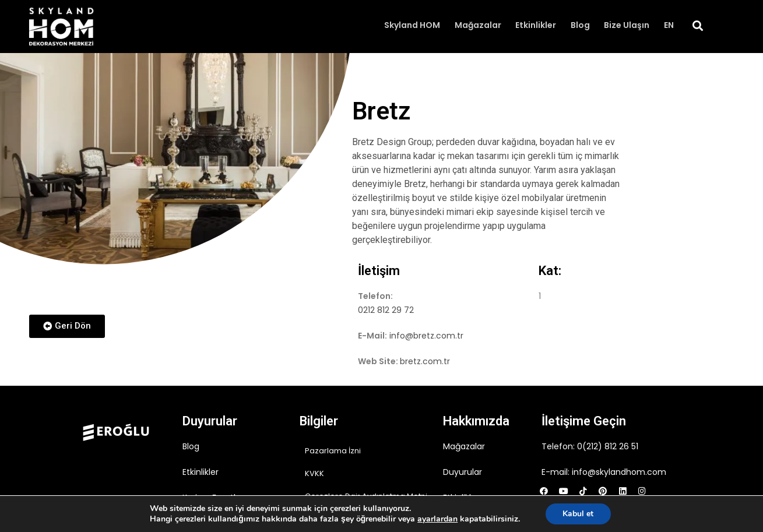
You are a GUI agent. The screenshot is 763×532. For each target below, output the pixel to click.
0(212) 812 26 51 (608, 446)
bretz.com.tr (425, 361)
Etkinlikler (537, 26)
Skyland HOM (414, 26)
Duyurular (463, 472)
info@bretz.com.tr (426, 336)
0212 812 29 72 (386, 310)
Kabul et (578, 514)
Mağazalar (479, 26)
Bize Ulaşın (627, 26)
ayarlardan (437, 519)
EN (669, 26)
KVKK (314, 473)
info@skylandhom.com (619, 472)
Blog (581, 26)
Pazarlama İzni (333, 451)
